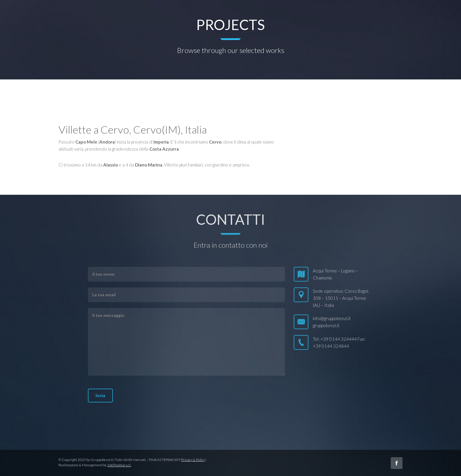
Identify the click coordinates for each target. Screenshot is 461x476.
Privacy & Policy (193, 460)
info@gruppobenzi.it (332, 318)
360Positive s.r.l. (119, 465)
